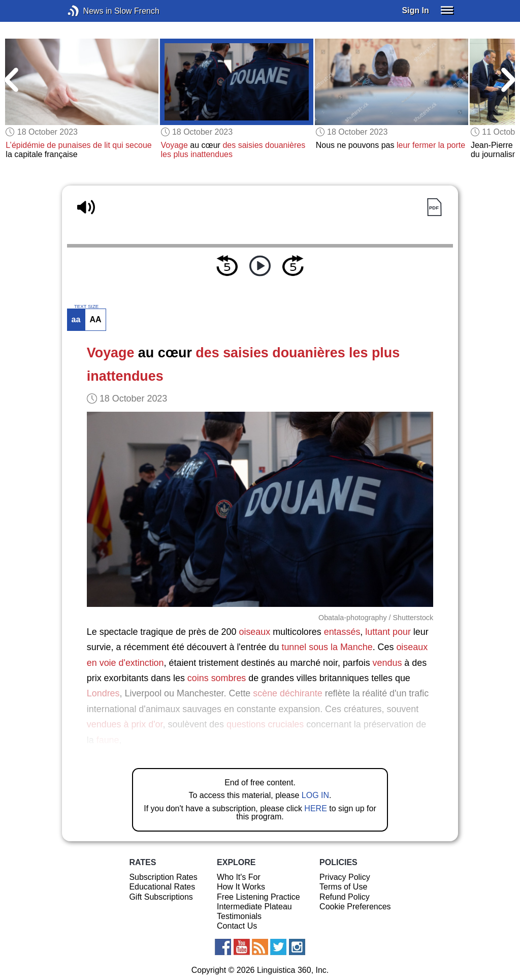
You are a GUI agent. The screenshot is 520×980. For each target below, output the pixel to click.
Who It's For (239, 877)
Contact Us (237, 926)
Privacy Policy (345, 877)
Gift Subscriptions (161, 897)
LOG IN (315, 795)
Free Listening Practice (258, 897)
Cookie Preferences (355, 907)
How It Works (241, 887)
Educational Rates (162, 887)
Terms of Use (343, 887)
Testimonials (239, 916)
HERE (315, 808)
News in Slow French (89, 11)
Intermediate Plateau (254, 907)
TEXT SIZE (86, 307)
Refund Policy (345, 897)
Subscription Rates (163, 877)
